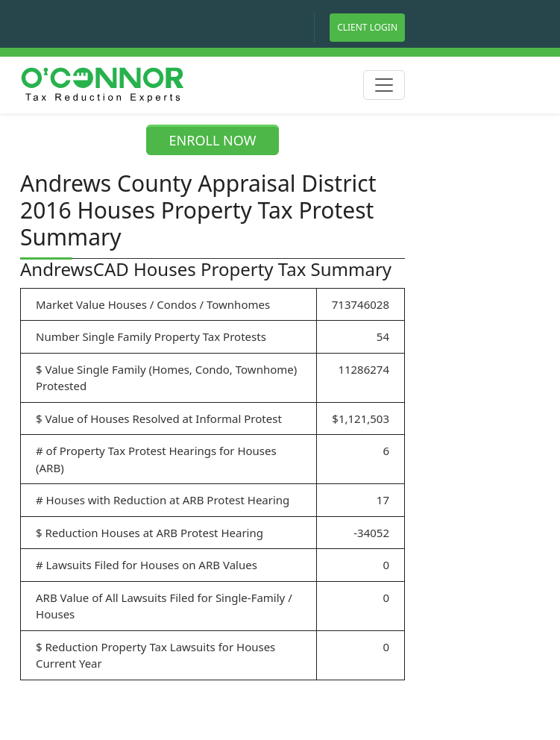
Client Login (367, 27)
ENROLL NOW (213, 140)
